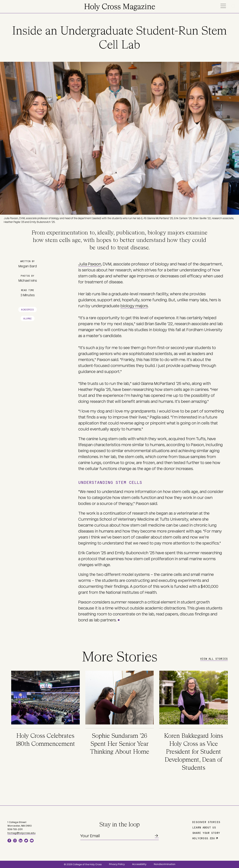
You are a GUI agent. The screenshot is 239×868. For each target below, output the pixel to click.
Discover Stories (206, 822)
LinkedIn (21, 841)
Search (234, 6)
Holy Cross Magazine (120, 7)
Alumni (28, 318)
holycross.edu (204, 838)
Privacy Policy (117, 864)
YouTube (32, 841)
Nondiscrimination (165, 864)
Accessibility (139, 864)
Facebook (9, 841)
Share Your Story (206, 833)
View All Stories (214, 659)
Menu (223, 6)
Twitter (26, 841)
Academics (27, 309)
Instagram (15, 841)
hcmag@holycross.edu (21, 833)
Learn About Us (204, 827)
